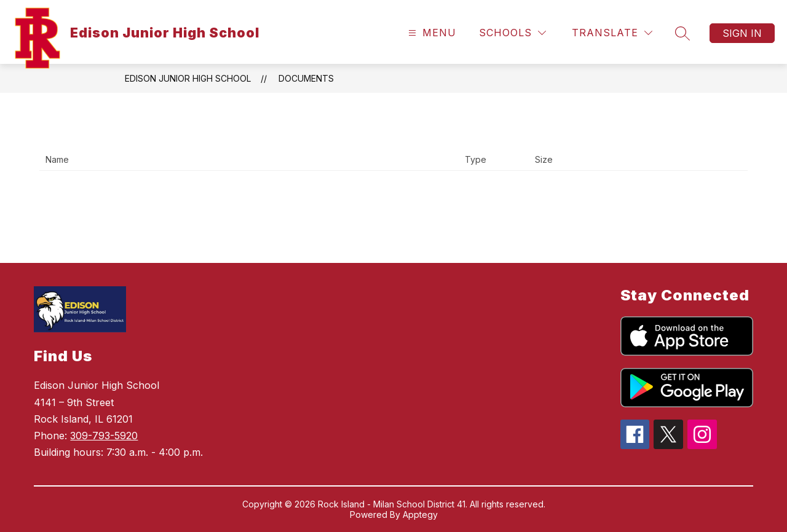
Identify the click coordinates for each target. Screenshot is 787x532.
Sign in (742, 33)
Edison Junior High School (188, 78)
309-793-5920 (104, 436)
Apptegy (420, 514)
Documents (306, 78)
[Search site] (682, 33)
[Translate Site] (612, 33)
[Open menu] (431, 33)
